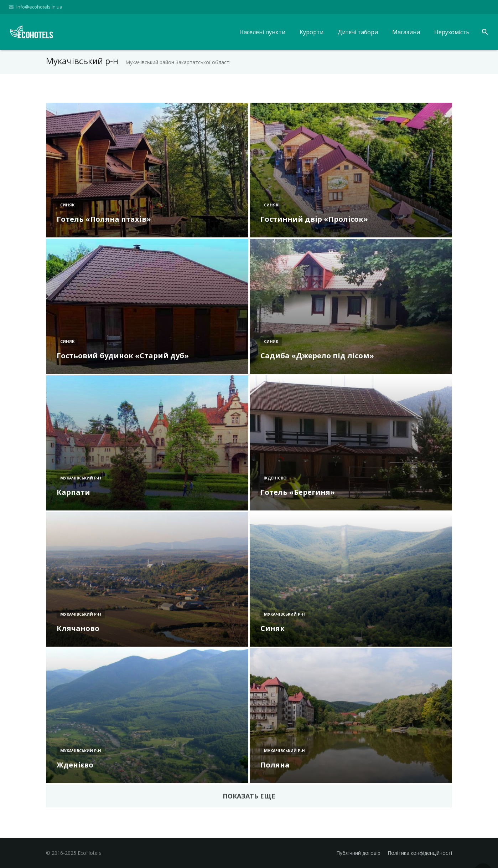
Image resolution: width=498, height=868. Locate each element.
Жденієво (275, 480)
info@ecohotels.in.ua (39, 7)
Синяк (67, 207)
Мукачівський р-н (81, 480)
